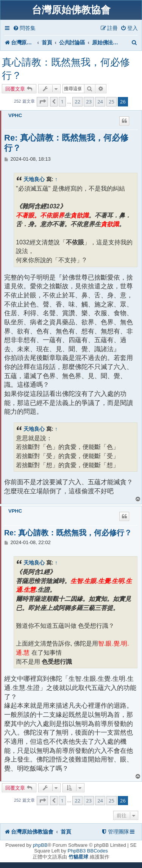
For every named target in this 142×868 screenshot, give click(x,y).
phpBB (40, 845)
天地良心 (34, 179)
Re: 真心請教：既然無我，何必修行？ (66, 143)
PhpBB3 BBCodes (87, 851)
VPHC (15, 115)
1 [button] (62, 102)
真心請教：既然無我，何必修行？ (66, 69)
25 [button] (112, 102)
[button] (42, 102)
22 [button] (77, 102)
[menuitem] (24, 28)
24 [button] (100, 102)
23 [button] (89, 102)
